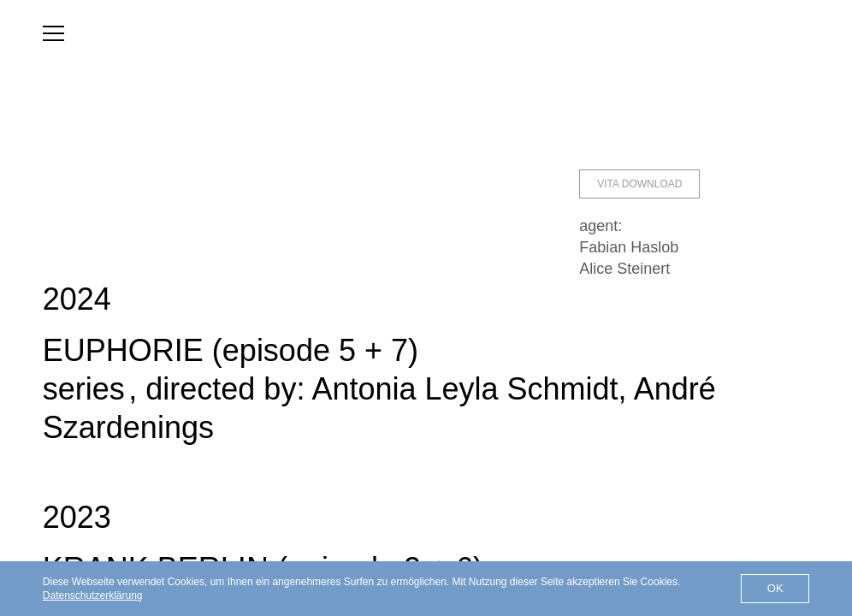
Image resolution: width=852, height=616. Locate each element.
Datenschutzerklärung (93, 595)
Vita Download (639, 184)
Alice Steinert (624, 269)
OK (775, 588)
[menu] (53, 33)
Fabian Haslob (629, 247)
